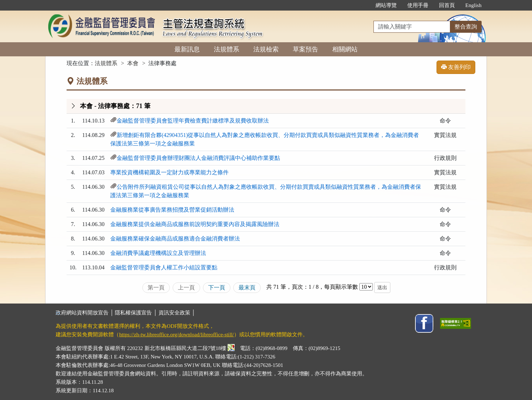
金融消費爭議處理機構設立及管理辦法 (158, 253)
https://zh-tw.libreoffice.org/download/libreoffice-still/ (177, 335)
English (474, 5)
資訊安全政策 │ (177, 313)
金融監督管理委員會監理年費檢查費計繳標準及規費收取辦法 (193, 121)
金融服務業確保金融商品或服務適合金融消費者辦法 (175, 239)
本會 (133, 63)
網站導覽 (386, 5)
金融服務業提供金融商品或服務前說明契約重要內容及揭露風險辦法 (195, 224)
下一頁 (217, 287)
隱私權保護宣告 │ (137, 313)
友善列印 (456, 67)
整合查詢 (466, 27)
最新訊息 (187, 49)
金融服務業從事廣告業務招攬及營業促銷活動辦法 (172, 210)
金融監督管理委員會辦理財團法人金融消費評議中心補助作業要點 (198, 158)
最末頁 (247, 287)
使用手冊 (418, 5)
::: (363, 5)
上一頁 (186, 287)
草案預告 (305, 49)
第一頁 (156, 287)
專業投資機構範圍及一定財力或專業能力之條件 (169, 172)
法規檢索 (266, 49)
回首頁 (447, 5)
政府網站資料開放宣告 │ (85, 313)
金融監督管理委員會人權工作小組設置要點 (164, 267)
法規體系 (227, 49)
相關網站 (345, 49)
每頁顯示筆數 (341, 287)
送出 (382, 287)
